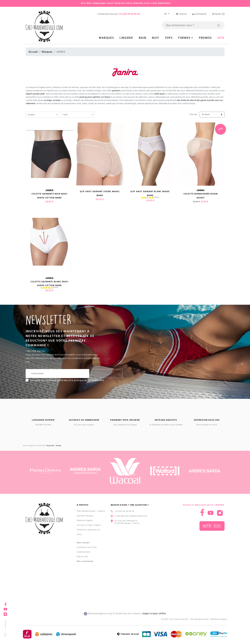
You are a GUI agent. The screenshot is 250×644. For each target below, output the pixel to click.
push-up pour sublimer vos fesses (95, 97)
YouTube (5, 608)
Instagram (5, 613)
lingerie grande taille (35, 94)
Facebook (5, 603)
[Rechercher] (193, 25)
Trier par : (194, 114)
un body (56, 100)
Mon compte (83, 543)
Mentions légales (85, 520)
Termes (58, 446)
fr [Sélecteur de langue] (166, 14)
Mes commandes (85, 561)
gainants (116, 91)
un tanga (48, 100)
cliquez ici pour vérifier (154, 614)
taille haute (160, 94)
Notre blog (212, 526)
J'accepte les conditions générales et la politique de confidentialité (67, 380)
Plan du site (82, 557)
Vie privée (50, 446)
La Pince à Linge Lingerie (89, 525)
